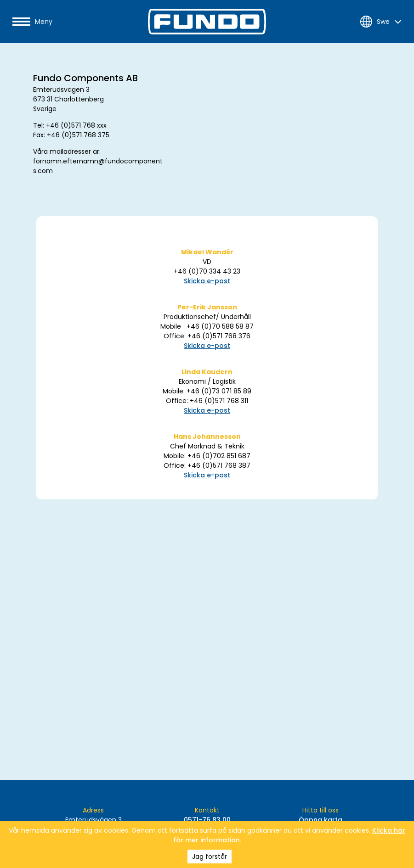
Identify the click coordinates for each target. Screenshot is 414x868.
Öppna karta (320, 820)
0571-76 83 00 (207, 820)
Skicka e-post (207, 281)
